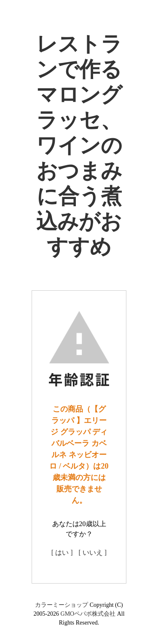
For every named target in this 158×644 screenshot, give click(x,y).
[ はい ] (62, 553)
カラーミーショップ (62, 605)
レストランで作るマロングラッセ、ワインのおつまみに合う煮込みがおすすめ (79, 145)
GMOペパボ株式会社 (88, 614)
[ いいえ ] (93, 553)
